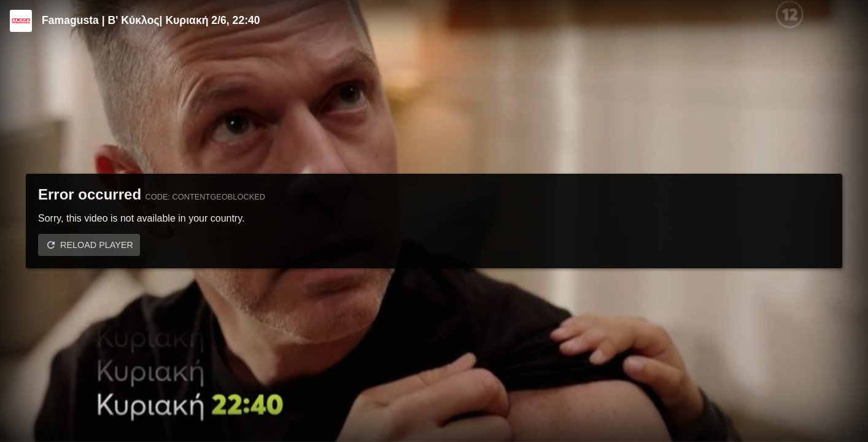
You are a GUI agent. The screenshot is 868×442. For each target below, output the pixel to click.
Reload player (97, 245)
